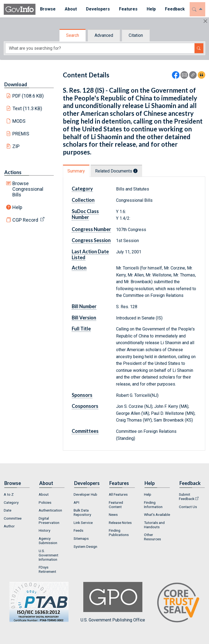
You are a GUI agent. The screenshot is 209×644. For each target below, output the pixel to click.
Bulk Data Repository (82, 512)
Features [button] (128, 9)
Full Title (81, 329)
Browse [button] (48, 9)
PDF (28, 96)
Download (16, 84)
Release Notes (120, 523)
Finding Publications (119, 533)
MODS (19, 121)
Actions (13, 172)
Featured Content (116, 505)
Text (27, 108)
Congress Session (91, 240)
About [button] (71, 9)
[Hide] (205, 21)
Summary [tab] (76, 171)
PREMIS (21, 134)
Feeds (78, 530)
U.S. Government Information (48, 555)
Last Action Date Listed (90, 254)
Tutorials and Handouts (154, 525)
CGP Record (25, 220)
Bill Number (84, 306)
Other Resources (152, 537)
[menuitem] (48, 9)
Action (79, 268)
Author (9, 526)
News (113, 515)
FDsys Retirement (47, 569)
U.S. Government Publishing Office (113, 602)
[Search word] (100, 48)
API (76, 502)
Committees (85, 431)
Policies (45, 502)
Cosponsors (85, 406)
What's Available (157, 515)
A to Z (9, 494)
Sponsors (82, 395)
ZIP (16, 146)
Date (8, 510)
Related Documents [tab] (116, 171)
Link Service (83, 523)
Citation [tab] (136, 35)
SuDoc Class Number (85, 214)
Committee (13, 518)
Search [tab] (73, 35)
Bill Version (84, 318)
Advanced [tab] (104, 35)
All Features (118, 494)
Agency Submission (48, 541)
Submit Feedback (187, 497)
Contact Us (188, 507)
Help (17, 207)
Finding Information (153, 505)
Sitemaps (81, 538)
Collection (83, 200)
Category (82, 189)
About (44, 494)
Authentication (50, 510)
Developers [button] (98, 9)
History (44, 530)
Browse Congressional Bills (28, 189)
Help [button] (151, 9)
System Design (85, 546)
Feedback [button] (175, 9)
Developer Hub (85, 494)
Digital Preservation (49, 520)
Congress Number (91, 229)
